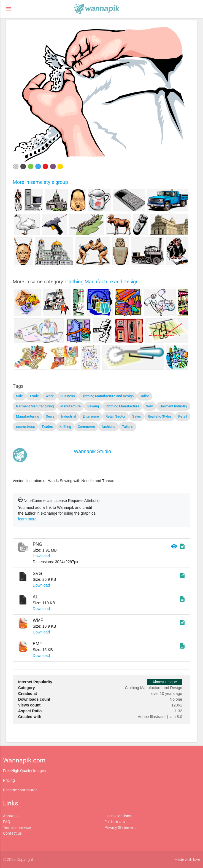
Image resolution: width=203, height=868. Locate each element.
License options (118, 816)
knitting (65, 427)
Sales (137, 416)
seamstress (25, 427)
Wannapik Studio (92, 452)
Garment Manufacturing (35, 406)
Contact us (12, 833)
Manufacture (71, 406)
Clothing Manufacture (122, 406)
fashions (109, 427)
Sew (149, 406)
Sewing (93, 406)
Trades (47, 427)
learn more (27, 519)
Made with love (187, 859)
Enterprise (91, 416)
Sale (19, 396)
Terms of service (17, 827)
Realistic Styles (160, 416)
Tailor (145, 396)
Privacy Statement (120, 827)
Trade (34, 396)
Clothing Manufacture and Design (102, 282)
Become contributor (20, 790)
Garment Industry (173, 406)
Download (41, 556)
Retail (183, 416)
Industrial (69, 416)
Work (50, 396)
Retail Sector (116, 416)
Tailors (127, 427)
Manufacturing (28, 416)
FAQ (7, 822)
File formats (115, 822)
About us (11, 816)
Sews (50, 416)
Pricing (9, 780)
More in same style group (40, 182)
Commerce (86, 427)
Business (68, 396)
